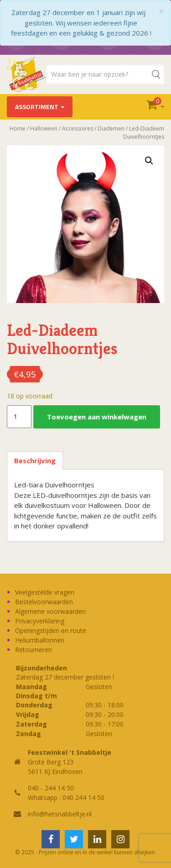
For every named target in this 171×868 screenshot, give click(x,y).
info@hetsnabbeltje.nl (60, 814)
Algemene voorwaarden (50, 611)
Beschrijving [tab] (35, 460)
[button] (149, 161)
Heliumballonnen (40, 640)
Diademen (111, 128)
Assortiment (37, 107)
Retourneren (34, 650)
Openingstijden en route (51, 630)
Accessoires (78, 128)
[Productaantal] (19, 417)
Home (18, 128)
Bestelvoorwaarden (44, 602)
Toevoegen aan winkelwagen (97, 417)
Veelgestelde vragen (45, 592)
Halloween (44, 128)
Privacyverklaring (40, 621)
